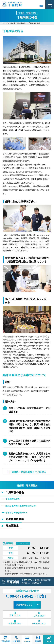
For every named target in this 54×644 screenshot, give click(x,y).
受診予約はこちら (24, 605)
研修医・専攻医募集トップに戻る (27, 472)
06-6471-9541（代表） (27, 596)
